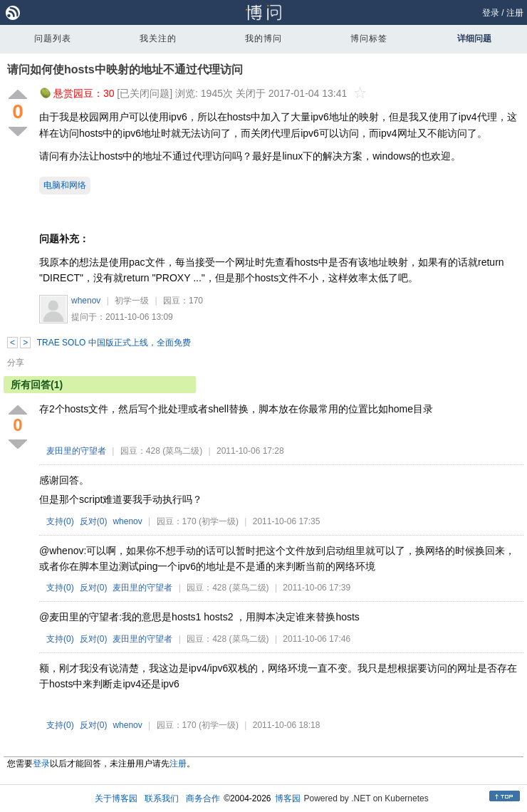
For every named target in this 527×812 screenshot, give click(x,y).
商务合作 (203, 798)
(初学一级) (219, 521)
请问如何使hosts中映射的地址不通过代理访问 (125, 69)
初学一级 (132, 301)
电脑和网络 (65, 185)
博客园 (288, 798)
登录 (491, 13)
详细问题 (474, 38)
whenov (86, 301)
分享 (16, 363)
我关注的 (158, 38)
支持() (60, 521)
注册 (515, 13)
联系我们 (162, 798)
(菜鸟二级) (182, 451)
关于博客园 (116, 798)
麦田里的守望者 (76, 451)
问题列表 (53, 38)
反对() (94, 521)
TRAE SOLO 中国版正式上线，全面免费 (114, 343)
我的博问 (263, 38)
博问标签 (369, 38)
